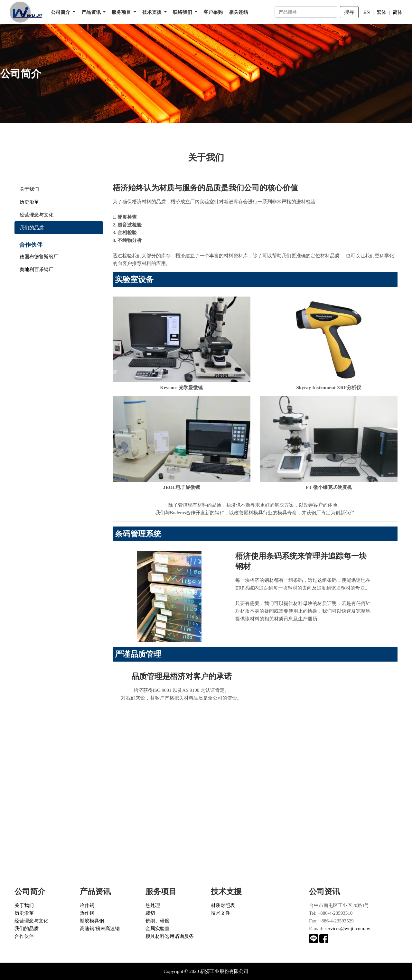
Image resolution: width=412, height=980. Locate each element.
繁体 (381, 12)
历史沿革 (29, 202)
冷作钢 (87, 905)
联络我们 (183, 12)
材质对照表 (223, 905)
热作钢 (87, 913)
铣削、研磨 (158, 921)
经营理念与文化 (37, 215)
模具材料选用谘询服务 (170, 936)
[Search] (306, 12)
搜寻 (349, 12)
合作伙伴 (24, 936)
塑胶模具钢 (92, 921)
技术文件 (220, 913)
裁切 (150, 913)
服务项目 (122, 12)
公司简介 (61, 12)
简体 (398, 12)
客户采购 (213, 12)
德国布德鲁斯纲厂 (39, 257)
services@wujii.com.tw (347, 929)
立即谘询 (19, 822)
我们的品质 (32, 228)
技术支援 (153, 12)
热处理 (153, 905)
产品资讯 (92, 12)
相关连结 (239, 12)
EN (367, 12)
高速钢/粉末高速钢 (100, 929)
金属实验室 (158, 929)
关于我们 (29, 189)
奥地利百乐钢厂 (37, 270)
